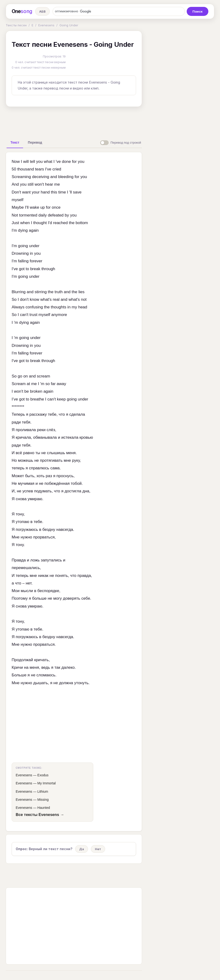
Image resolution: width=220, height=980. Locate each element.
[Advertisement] (81, 121)
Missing (43, 800)
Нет (98, 849)
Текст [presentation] (15, 142)
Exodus (43, 775)
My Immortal (46, 783)
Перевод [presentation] (35, 142)
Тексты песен (16, 25)
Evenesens (46, 25)
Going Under (69, 25)
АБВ (42, 11)
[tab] (15, 142)
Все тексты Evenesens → (40, 815)
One (22, 11)
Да (82, 849)
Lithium (43, 792)
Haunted (44, 808)
